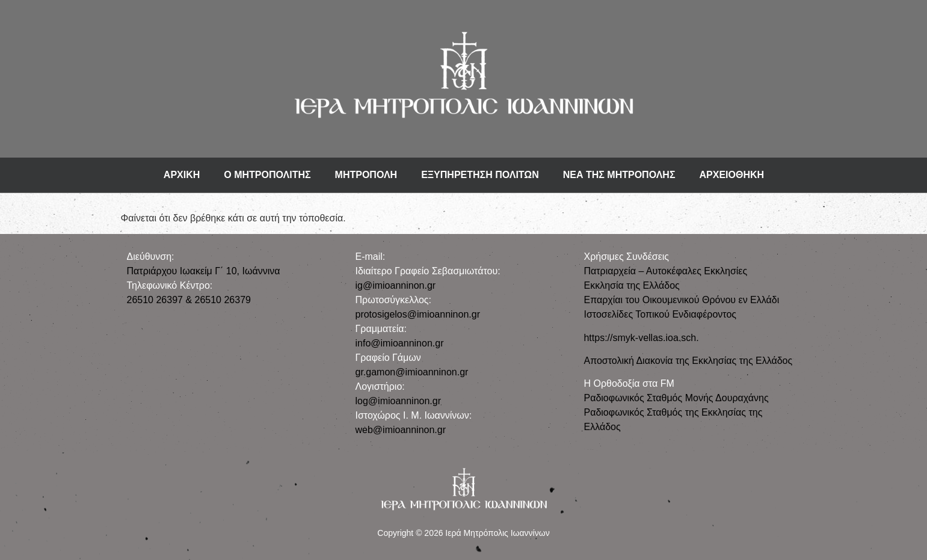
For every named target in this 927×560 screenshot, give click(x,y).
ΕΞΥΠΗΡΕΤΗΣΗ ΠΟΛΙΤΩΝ (480, 175)
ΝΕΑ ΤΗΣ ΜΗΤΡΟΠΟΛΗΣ (619, 175)
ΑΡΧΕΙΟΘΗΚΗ (732, 175)
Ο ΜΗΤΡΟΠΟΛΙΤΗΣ (267, 175)
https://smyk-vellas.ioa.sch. (641, 338)
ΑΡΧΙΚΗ (182, 175)
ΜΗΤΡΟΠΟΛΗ (366, 175)
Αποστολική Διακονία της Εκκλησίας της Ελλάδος (688, 361)
